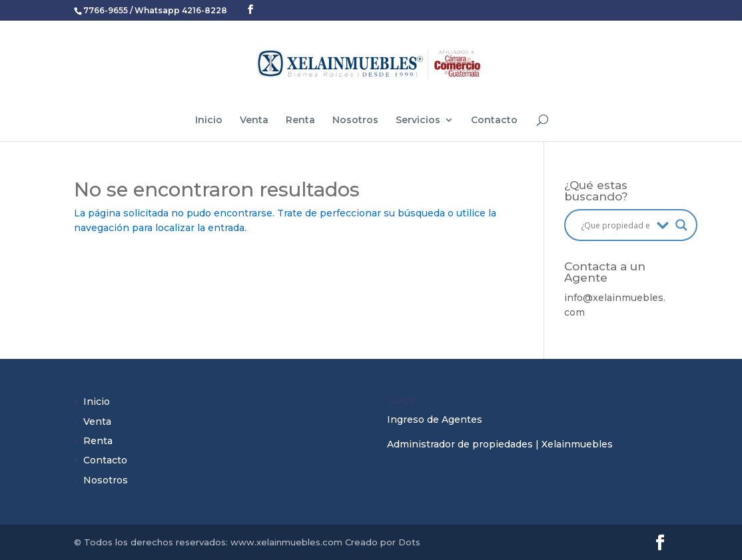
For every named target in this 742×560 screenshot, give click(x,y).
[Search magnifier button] (681, 225)
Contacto (494, 121)
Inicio (209, 121)
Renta (300, 121)
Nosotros (355, 121)
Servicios (418, 121)
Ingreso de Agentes (435, 420)
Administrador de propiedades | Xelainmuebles (500, 444)
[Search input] (615, 225)
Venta (254, 121)
